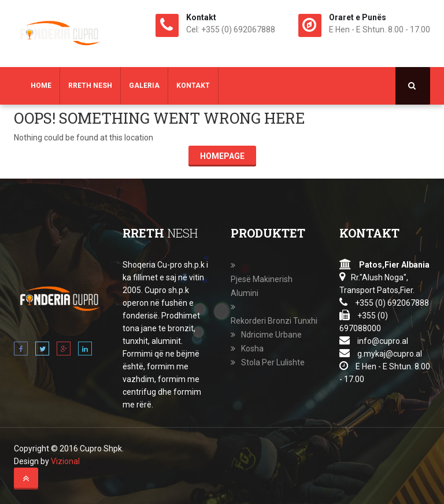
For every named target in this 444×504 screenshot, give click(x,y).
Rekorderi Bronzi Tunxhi (274, 321)
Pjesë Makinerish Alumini (262, 286)
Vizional (65, 461)
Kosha (252, 349)
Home (41, 86)
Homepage (222, 156)
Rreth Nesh (90, 86)
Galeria (144, 86)
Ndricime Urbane (271, 335)
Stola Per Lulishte (273, 362)
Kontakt (193, 86)
